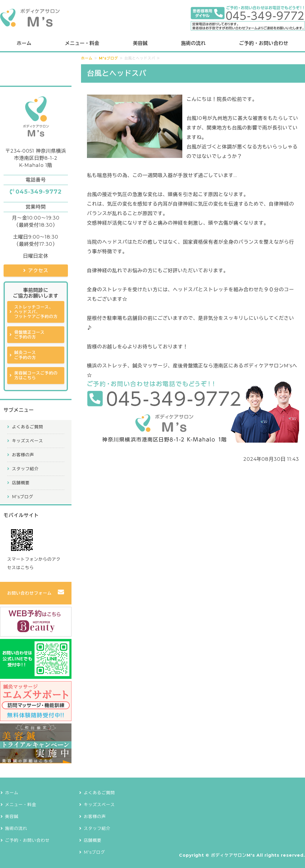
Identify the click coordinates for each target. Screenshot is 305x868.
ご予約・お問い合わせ (264, 43)
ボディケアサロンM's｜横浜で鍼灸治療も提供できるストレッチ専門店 (30, 18)
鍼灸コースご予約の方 (25, 355)
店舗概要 (21, 483)
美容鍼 (140, 43)
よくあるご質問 (28, 427)
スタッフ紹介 (25, 469)
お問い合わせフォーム (29, 593)
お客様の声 (23, 455)
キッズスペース (28, 441)
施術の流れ (193, 43)
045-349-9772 (39, 192)
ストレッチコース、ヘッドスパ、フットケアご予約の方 (36, 312)
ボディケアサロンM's (233, 855)
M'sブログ (109, 58)
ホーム (24, 43)
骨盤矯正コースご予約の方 (29, 335)
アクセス (38, 271)
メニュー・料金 (82, 43)
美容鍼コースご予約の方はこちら (36, 375)
